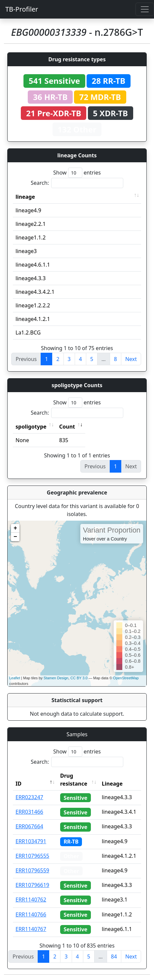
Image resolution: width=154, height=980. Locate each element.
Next (131, 359)
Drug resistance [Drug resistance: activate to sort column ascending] (74, 780)
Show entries (77, 173)
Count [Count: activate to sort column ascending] (67, 427)
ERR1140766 (31, 914)
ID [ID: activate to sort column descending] (19, 784)
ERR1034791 (31, 841)
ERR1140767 (31, 929)
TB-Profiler (22, 9)
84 (114, 956)
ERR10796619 (32, 885)
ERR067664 (29, 826)
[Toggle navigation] (145, 9)
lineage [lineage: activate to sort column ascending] (25, 197)
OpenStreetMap (126, 678)
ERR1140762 (31, 900)
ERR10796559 (32, 870)
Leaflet (15, 678)
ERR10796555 (32, 856)
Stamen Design (56, 678)
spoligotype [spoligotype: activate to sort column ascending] (31, 427)
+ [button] (15, 528)
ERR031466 (29, 812)
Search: (77, 183)
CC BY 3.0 (79, 678)
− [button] (15, 537)
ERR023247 (29, 797)
